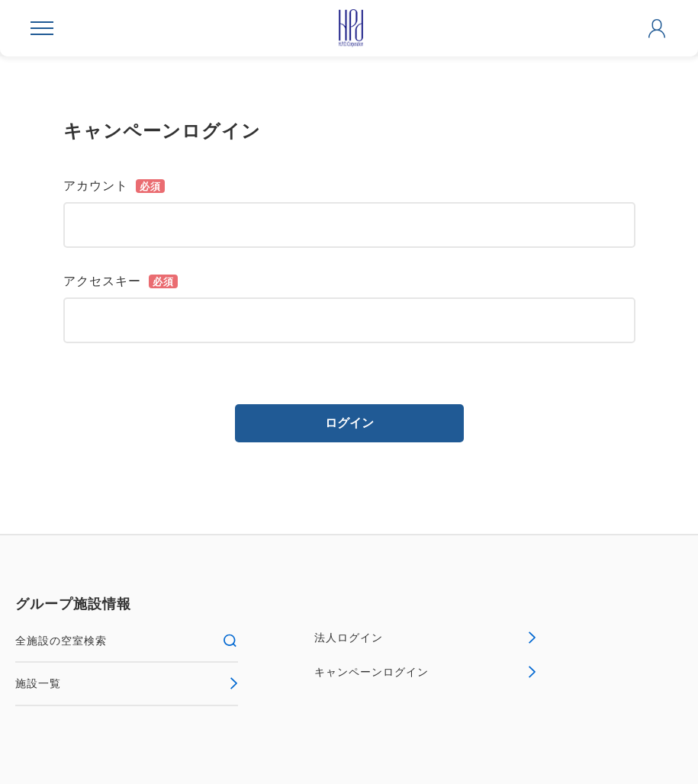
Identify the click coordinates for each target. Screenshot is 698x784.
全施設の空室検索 (127, 641)
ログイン (349, 423)
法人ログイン (426, 638)
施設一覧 (127, 683)
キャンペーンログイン (426, 672)
